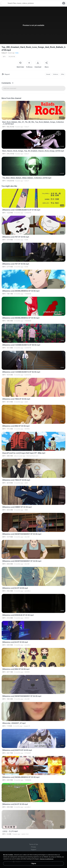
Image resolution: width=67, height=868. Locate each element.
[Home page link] (4, 3)
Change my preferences (47, 859)
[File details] (33, 114)
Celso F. (4, 53)
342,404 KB (12, 57)
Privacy (33, 847)
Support (34, 850)
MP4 (4, 57)
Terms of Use (34, 844)
